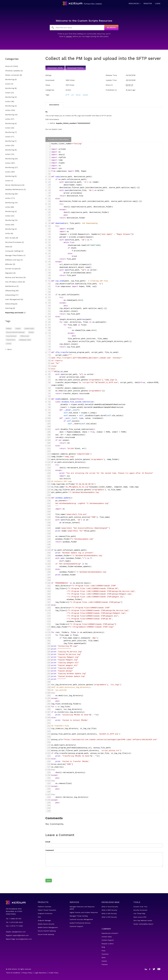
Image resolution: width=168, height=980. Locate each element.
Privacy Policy (27, 973)
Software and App (13, 260)
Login (158, 3)
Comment (50, 850)
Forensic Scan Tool (140, 907)
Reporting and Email (14, 313)
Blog (103, 947)
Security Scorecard (140, 910)
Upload (85, 95)
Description (54, 105)
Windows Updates (13, 71)
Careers (104, 961)
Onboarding (10, 295)
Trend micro (11, 340)
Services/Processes (13, 242)
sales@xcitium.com (19, 932)
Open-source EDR (140, 917)
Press (103, 951)
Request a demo (108, 944)
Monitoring (10, 80)
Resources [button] (135, 3)
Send (49, 881)
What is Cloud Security (110, 907)
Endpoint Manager (44, 920)
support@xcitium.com (21, 935)
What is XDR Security (109, 913)
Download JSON (55, 68)
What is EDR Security (109, 917)
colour (9, 344)
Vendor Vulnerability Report (143, 924)
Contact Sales (107, 937)
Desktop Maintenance (14, 190)
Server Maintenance (13, 185)
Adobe (18, 329)
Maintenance (11, 286)
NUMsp (9, 329)
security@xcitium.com (24, 939)
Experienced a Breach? (110, 933)
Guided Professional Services (80, 923)
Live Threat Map (139, 913)
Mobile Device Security (46, 924)
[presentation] (62, 872)
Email (48, 842)
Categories (12, 59)
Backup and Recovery (14, 278)
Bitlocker (9, 264)
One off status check (14, 282)
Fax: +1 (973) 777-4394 (14, 926)
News (104, 957)
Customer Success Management (81, 919)
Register (148, 3)
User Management (13, 300)
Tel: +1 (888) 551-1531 (14, 919)
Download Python (75, 68)
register (69, 36)
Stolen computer (12, 75)
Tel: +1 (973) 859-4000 (14, 922)
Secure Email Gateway (46, 934)
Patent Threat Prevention (47, 910)
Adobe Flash (29, 329)
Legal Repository (40, 973)
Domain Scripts (12, 269)
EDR (39, 917)
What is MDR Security (109, 910)
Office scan (25, 336)
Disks (7, 247)
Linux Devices (11, 336)
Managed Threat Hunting (79, 916)
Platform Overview (45, 907)
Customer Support (76, 926)
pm (73, 95)
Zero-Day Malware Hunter (143, 920)
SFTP (67, 95)
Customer (105, 954)
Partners (105, 964)
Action (8, 84)
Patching (9, 308)
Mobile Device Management (48, 927)
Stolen (31, 332)
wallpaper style (25, 340)
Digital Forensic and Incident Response (84, 912)
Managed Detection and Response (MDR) (82, 908)
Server (78, 95)
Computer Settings (13, 251)
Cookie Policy (53, 973)
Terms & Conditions (13, 973)
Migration (9, 273)
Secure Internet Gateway (15, 332)
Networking (10, 304)
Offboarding (10, 291)
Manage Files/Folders (14, 256)
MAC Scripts (10, 238)
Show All (9, 66)
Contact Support (108, 940)
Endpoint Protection (45, 913)
